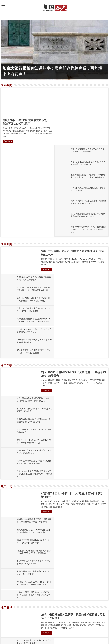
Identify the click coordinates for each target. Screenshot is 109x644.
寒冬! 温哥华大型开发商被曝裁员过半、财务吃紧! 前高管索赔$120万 (47, 618)
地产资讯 (6, 425)
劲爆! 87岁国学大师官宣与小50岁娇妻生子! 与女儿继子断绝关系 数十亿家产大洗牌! (87, 412)
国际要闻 (6, 85)
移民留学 (6, 266)
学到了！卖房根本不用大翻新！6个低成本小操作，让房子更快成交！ (47, 575)
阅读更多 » (8, 141)
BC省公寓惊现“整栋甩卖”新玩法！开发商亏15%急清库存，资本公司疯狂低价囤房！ (87, 492)
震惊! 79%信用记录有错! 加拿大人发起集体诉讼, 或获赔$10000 (45, 531)
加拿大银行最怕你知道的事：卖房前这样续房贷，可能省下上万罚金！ (48, 520)
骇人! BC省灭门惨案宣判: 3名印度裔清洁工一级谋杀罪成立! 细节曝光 (47, 564)
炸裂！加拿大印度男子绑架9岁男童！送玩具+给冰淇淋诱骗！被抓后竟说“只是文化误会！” (88, 333)
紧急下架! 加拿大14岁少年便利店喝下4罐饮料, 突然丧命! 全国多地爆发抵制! (50, 596)
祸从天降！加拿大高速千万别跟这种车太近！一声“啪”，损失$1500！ (47, 607)
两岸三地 (6, 346)
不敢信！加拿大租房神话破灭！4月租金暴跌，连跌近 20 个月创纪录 (47, 585)
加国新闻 (6, 187)
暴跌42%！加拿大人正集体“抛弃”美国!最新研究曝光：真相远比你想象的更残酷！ (52, 553)
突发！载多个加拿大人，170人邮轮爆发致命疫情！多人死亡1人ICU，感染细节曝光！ (88, 172)
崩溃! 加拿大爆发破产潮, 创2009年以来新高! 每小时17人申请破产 (46, 542)
